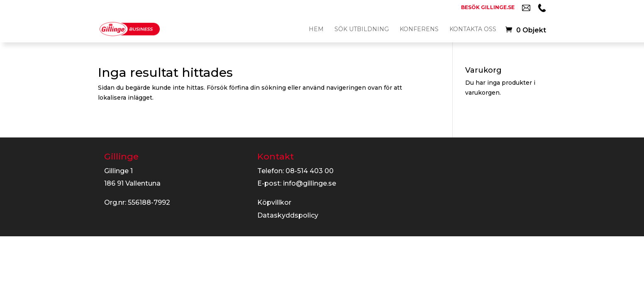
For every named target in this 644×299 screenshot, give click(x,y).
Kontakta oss (473, 29)
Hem (316, 29)
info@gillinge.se (310, 183)
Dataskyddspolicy (288, 215)
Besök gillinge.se (488, 8)
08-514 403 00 (310, 171)
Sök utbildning (362, 29)
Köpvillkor (274, 202)
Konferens (419, 29)
